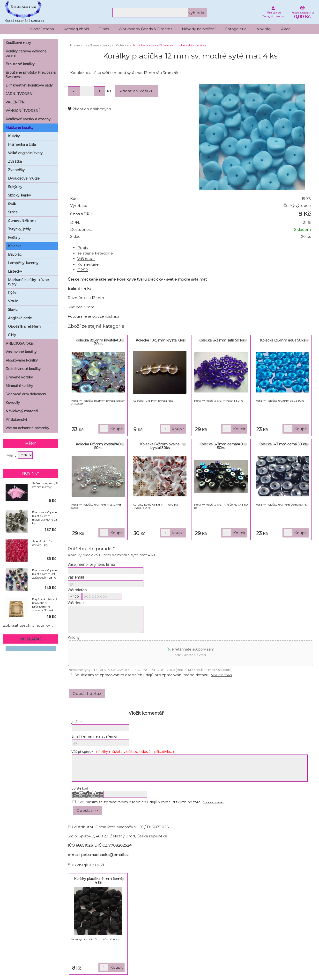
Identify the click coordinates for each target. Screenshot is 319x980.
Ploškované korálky (22, 360)
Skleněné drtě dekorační (26, 394)
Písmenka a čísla (22, 145)
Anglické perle (20, 318)
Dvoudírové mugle (24, 178)
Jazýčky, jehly (19, 229)
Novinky (264, 29)
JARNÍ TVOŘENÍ (20, 94)
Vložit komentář (146, 713)
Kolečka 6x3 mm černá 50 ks (282, 444)
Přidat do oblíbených (89, 109)
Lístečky (15, 271)
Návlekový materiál (22, 411)
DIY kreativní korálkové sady (29, 85)
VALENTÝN (15, 102)
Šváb (12, 204)
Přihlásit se (273, 12)
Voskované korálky (21, 352)
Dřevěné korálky (19, 377)
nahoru (312, 973)
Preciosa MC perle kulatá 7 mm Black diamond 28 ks (45, 518)
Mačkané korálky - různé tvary (28, 282)
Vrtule (13, 301)
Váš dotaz (86, 259)
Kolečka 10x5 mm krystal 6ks (160, 340)
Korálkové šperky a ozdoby (28, 119)
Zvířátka (15, 161)
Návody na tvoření (199, 29)
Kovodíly (13, 403)
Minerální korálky (19, 386)
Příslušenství (16, 420)
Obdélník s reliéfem (24, 327)
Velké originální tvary (25, 153)
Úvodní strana (41, 29)
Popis (82, 248)
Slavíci (13, 310)
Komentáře (88, 264)
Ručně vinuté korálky (23, 369)
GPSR (83, 270)
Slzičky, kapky (19, 195)
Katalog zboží (76, 29)
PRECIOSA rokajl (20, 343)
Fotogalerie (236, 29)
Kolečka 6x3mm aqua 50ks (282, 340)
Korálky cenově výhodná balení (26, 53)
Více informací (222, 675)
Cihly (12, 335)
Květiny (14, 238)
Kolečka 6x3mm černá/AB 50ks (221, 446)
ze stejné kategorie (95, 253)
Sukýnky (15, 187)
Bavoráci (15, 254)
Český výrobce (297, 206)
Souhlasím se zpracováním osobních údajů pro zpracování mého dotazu (141, 675)
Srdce (13, 212)
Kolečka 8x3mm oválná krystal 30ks (160, 446)
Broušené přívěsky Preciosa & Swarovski (31, 75)
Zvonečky (16, 170)
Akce (286, 29)
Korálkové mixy (18, 43)
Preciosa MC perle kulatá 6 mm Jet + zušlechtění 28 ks (45, 574)
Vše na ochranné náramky (27, 428)
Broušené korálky (20, 64)
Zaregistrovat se (273, 16)
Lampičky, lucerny (23, 263)
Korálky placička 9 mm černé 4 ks (98, 881)
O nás (104, 29)
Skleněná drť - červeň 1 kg (42, 543)
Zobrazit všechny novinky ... (28, 625)
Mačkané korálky (20, 128)
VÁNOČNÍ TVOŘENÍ (23, 111)
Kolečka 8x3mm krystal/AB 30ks (98, 342)
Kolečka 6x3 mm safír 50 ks (221, 340)
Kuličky (14, 136)
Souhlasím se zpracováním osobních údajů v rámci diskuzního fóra (139, 802)
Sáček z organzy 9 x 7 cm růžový (45, 485)
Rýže (12, 293)
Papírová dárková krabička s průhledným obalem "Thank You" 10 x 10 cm (45, 605)
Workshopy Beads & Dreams (145, 29)
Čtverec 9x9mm (22, 221)
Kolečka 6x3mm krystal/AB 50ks (98, 446)
